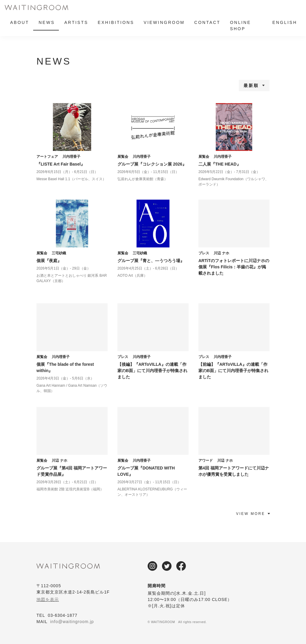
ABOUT (20, 22)
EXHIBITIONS (116, 22)
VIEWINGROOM (164, 22)
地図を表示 (48, 599)
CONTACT (207, 22)
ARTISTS (76, 22)
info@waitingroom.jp (72, 622)
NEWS (47, 22)
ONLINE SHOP (241, 26)
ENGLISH (285, 22)
